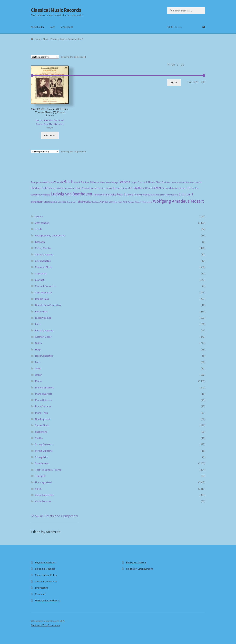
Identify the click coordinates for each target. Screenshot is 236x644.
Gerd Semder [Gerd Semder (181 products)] (76, 188)
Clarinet (40, 280)
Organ (39, 375)
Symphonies (42, 463)
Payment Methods (45, 562)
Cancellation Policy (46, 575)
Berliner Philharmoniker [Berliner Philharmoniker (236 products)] (93, 182)
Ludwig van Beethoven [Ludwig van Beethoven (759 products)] (71, 194)
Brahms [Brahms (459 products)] (124, 182)
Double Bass (42, 299)
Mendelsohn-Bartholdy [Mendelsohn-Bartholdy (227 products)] (104, 195)
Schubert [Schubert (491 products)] (186, 194)
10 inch (39, 216)
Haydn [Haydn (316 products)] (137, 188)
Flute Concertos (44, 330)
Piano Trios (41, 413)
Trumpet (40, 476)
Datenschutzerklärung (48, 600)
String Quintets (44, 451)
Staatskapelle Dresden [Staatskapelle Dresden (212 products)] (55, 202)
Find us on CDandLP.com (139, 569)
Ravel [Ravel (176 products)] (153, 195)
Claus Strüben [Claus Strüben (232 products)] (163, 182)
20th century (42, 223)
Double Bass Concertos (48, 305)
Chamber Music (44, 267)
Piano (38, 381)
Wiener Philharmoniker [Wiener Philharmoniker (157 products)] (144, 202)
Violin (38, 489)
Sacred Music (42, 425)
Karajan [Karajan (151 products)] (182, 188)
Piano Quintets (44, 400)
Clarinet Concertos (46, 286)
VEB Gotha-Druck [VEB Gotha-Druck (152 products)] (116, 202)
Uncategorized (43, 482)
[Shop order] (45, 57)
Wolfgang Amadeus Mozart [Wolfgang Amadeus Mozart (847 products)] (178, 201)
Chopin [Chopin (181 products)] (134, 182)
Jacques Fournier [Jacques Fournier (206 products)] (170, 188)
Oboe (38, 368)
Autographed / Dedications (50, 235)
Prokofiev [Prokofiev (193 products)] (146, 195)
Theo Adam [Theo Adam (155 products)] (96, 202)
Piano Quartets (44, 394)
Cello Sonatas (43, 261)
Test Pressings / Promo (48, 470)
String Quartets (44, 444)
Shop (45, 39)
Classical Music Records (56, 10)
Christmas (41, 273)
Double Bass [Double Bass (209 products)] (188, 182)
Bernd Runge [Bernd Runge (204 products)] (112, 182)
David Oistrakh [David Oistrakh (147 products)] (176, 183)
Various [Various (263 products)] (104, 202)
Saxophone (41, 432)
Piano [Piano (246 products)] (138, 195)
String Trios (42, 457)
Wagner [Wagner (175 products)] (131, 202)
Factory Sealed (43, 318)
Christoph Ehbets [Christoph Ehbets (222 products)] (146, 182)
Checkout (40, 594)
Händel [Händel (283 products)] (157, 188)
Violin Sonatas (43, 501)
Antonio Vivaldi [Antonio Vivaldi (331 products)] (53, 182)
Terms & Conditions (46, 581)
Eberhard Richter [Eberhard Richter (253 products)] (40, 188)
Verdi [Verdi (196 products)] (125, 202)
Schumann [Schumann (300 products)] (37, 202)
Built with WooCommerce (45, 625)
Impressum (41, 588)
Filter (174, 82)
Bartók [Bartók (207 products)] (77, 182)
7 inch (38, 229)
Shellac (39, 438)
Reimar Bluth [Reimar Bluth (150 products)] (160, 195)
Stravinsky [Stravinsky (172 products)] (71, 202)
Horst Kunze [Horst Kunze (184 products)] (146, 188)
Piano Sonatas (43, 406)
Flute (38, 324)
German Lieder (43, 337)
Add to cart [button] (50, 135)
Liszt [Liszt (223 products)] (188, 188)
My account (67, 27)
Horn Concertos (44, 356)
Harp (38, 349)
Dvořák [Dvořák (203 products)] (198, 182)
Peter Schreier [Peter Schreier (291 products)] (125, 194)
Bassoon (40, 242)
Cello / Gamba (43, 248)
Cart (52, 27)
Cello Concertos (44, 254)
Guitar (39, 343)
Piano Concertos (44, 387)
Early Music (41, 311)
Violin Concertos (44, 495)
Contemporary (43, 292)
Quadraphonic (43, 419)
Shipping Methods (45, 569)
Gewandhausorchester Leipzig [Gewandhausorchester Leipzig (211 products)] (97, 188)
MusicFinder (37, 27)
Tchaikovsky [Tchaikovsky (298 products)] (84, 202)
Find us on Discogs (136, 562)
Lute (38, 362)
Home (38, 39)
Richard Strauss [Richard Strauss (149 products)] (172, 195)
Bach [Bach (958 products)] (68, 181)
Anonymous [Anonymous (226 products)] (37, 182)
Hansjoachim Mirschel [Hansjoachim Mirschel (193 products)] (122, 188)
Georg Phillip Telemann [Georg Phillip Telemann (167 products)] (60, 188)
